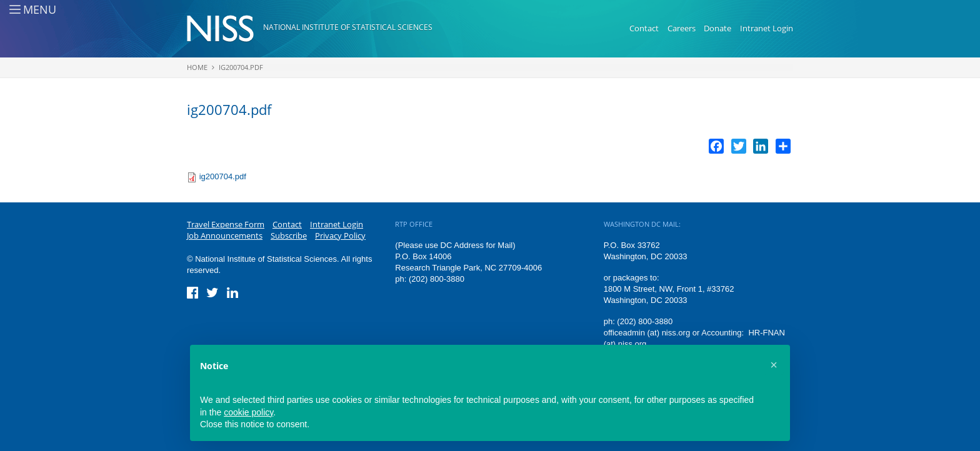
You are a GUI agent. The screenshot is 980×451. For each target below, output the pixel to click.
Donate (717, 28)
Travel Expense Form (226, 224)
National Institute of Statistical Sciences (348, 27)
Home (197, 67)
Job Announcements (225, 235)
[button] (774, 365)
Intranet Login (767, 28)
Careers (682, 28)
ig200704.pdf (241, 67)
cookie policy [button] (248, 412)
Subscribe (289, 235)
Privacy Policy (340, 235)
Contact (644, 28)
